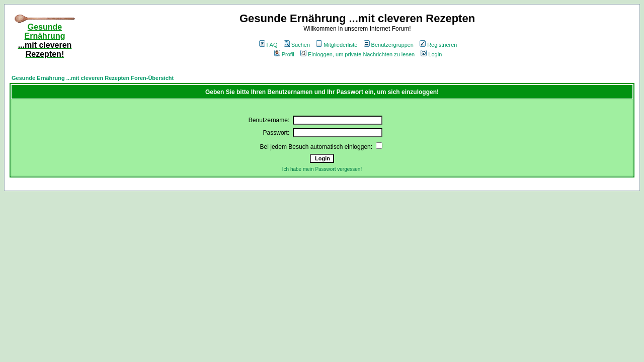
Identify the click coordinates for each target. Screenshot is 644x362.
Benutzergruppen (389, 45)
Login (431, 54)
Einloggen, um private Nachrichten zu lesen (357, 54)
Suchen (297, 45)
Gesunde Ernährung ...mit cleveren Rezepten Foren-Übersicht (93, 78)
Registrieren (438, 45)
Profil (284, 54)
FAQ (268, 45)
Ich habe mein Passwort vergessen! (322, 169)
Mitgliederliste (337, 45)
